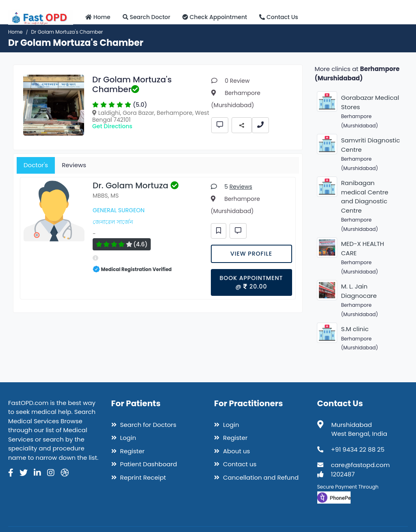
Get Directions (112, 126)
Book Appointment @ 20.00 (251, 282)
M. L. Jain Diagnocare (359, 291)
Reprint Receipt (139, 477)
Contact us (235, 464)
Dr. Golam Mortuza (136, 185)
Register (128, 451)
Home (98, 17)
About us (232, 451)
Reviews (74, 165)
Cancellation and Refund (256, 477)
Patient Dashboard (144, 464)
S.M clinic (355, 329)
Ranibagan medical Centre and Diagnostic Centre (365, 197)
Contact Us (279, 17)
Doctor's (36, 165)
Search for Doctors (144, 425)
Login (124, 438)
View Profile (251, 254)
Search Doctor (147, 17)
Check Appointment (215, 17)
